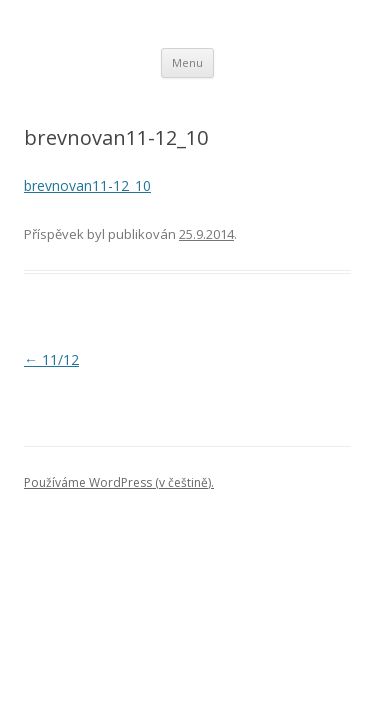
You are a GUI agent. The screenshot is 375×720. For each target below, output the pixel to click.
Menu (187, 62)
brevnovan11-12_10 (87, 185)
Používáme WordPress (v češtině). (119, 482)
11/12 (51, 359)
